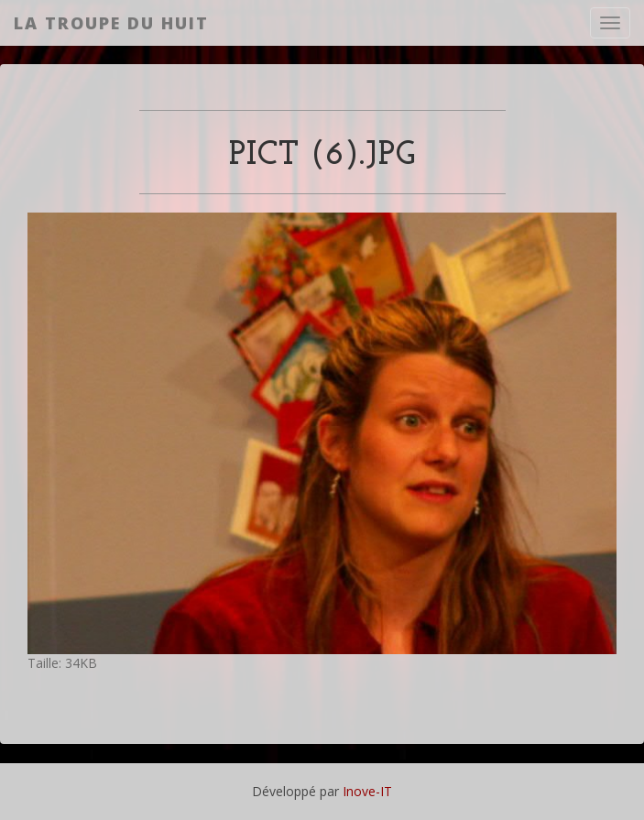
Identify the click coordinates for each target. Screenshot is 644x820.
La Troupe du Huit (111, 23)
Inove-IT (367, 791)
